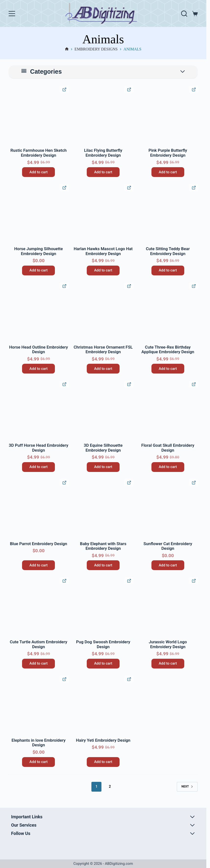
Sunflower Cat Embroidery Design (168, 546)
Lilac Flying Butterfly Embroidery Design (103, 153)
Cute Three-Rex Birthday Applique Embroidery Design (168, 350)
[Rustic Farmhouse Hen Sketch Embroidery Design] (38, 116)
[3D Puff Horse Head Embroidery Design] (38, 411)
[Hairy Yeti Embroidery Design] (103, 706)
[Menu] (12, 14)
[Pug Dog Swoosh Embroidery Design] (103, 607)
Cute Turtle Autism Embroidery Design (38, 644)
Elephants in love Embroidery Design (39, 743)
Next (187, 786)
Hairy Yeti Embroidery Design (103, 740)
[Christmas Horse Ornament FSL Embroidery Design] (103, 313)
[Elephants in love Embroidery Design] (38, 706)
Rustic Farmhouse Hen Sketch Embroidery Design (39, 153)
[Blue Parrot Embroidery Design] (38, 509)
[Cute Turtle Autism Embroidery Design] (38, 607)
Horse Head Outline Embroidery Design (38, 350)
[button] (13, 90)
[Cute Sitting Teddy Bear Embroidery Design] (168, 214)
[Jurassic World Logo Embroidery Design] (168, 607)
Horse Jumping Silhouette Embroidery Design (39, 251)
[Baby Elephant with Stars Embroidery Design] (103, 509)
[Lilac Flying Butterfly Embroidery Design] (103, 116)
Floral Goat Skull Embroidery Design (168, 448)
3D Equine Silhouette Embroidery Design (103, 448)
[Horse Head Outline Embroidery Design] (38, 313)
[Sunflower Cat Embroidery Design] (168, 509)
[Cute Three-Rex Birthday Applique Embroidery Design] (168, 313)
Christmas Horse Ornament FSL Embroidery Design (103, 350)
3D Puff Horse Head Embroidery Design (39, 448)
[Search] (184, 14)
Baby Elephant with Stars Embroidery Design (103, 546)
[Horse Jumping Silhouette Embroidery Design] (38, 214)
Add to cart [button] (38, 172)
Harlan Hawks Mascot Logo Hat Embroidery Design (103, 251)
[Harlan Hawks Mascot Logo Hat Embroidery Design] (103, 214)
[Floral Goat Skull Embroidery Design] (168, 411)
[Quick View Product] (64, 89)
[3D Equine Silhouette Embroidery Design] (103, 411)
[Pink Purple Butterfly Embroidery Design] (168, 116)
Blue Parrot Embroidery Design (38, 544)
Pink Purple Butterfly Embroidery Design (168, 153)
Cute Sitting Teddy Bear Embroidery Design (168, 251)
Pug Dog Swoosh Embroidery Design (103, 644)
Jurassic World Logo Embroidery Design (168, 644)
